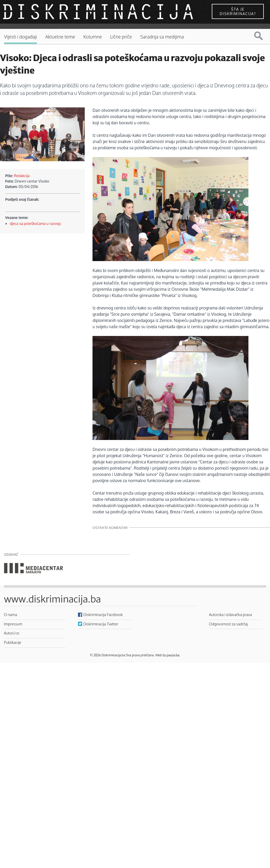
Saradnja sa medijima (162, 37)
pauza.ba (173, 655)
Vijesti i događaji (21, 37)
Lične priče (121, 37)
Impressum (13, 624)
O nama (11, 614)
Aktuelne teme (60, 37)
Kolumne (93, 37)
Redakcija (22, 176)
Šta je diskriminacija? (238, 11)
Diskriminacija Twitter (101, 624)
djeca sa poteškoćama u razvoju (35, 224)
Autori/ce (12, 633)
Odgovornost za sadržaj (228, 624)
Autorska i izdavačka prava (230, 614)
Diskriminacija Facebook (103, 614)
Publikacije (12, 642)
